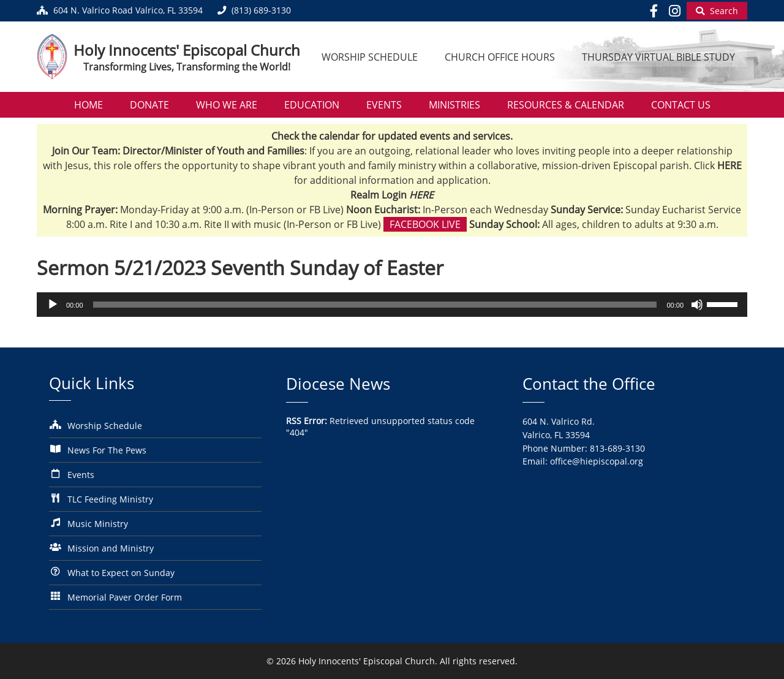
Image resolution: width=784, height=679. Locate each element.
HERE (421, 195)
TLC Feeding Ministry (110, 499)
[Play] (53, 305)
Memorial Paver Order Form (125, 597)
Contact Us (681, 105)
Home (89, 105)
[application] (392, 305)
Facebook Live (425, 224)
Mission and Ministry (111, 548)
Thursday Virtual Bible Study (658, 57)
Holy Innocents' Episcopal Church (187, 50)
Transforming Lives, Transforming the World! (187, 67)
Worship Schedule (370, 57)
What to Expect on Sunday (121, 573)
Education (312, 105)
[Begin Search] (717, 11)
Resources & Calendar (566, 105)
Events (384, 105)
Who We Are (227, 105)
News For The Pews (107, 450)
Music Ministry (98, 524)
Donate (149, 105)
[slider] (375, 305)
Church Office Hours (500, 57)
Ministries (454, 105)
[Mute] (697, 305)
